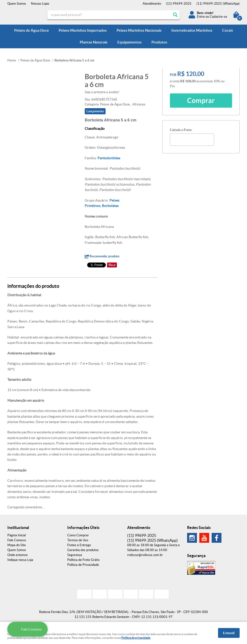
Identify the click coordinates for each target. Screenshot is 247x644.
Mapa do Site (17, 545)
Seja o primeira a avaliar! (102, 92)
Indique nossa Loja (20, 560)
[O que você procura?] (175, 15)
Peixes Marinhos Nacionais (139, 30)
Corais (228, 30)
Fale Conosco (17, 540)
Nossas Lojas (40, 4)
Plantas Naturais (94, 42)
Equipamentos (130, 42)
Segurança (75, 555)
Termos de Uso (78, 540)
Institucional (18, 527)
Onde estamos (18, 555)
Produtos (159, 42)
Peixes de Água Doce (32, 30)
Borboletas (110, 206)
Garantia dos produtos (83, 550)
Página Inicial (17, 535)
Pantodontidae (109, 158)
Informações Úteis (83, 527)
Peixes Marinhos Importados (83, 30)
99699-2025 (179, 4)
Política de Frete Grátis (83, 560)
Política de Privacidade (83, 565)
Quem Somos (17, 4)
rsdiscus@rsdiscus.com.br (145, 555)
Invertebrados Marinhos (192, 30)
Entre (201, 17)
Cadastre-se (218, 17)
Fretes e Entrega (79, 545)
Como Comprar (78, 535)
